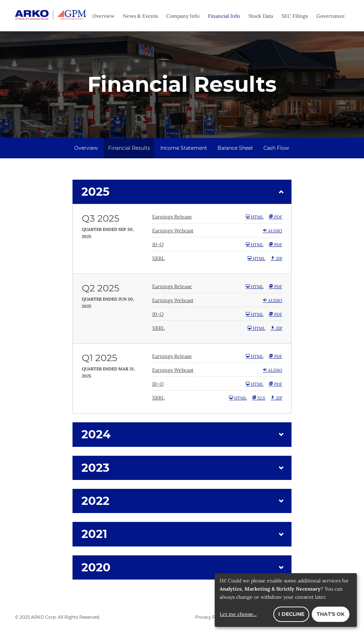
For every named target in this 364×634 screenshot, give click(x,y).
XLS (259, 398)
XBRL (158, 259)
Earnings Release (172, 217)
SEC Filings (295, 16)
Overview (103, 16)
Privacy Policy (210, 618)
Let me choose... (238, 614)
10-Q (158, 245)
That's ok (331, 614)
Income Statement (184, 148)
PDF (275, 217)
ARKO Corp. (44, 617)
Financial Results (129, 148)
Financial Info (224, 16)
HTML (255, 217)
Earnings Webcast (173, 231)
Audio (272, 231)
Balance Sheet (235, 148)
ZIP (276, 259)
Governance (331, 16)
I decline (291, 614)
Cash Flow (276, 148)
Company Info (183, 16)
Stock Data (261, 16)
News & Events (140, 16)
